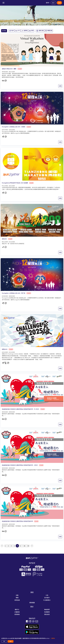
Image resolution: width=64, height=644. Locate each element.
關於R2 (17, 610)
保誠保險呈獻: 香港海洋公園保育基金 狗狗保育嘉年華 (17, 521)
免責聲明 (47, 612)
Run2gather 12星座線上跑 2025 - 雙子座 (14, 293)
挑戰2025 (5, 349)
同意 (11, 641)
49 (28, 546)
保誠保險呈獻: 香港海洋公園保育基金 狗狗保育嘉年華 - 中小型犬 (20, 409)
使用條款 (17, 614)
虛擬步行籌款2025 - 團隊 (9, 69)
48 (24, 546)
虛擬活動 (40, 31)
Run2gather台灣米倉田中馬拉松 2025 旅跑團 (15, 183)
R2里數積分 (47, 600)
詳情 (60, 86)
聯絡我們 (47, 610)
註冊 (59, 3)
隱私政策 (47, 614)
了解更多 (53, 638)
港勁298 (4, 239)
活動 (17, 595)
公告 (47, 595)
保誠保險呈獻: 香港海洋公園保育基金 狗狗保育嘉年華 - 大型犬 (20, 465)
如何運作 (47, 598)
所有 (4, 31)
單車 (31, 31)
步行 (18, 31)
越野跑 (24, 31)
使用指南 (17, 600)
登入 (53, 3)
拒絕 (4, 641)
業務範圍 (32, 603)
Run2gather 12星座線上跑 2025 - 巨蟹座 (14, 127)
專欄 (17, 598)
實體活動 (49, 31)
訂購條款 (17, 612)
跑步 (11, 31)
